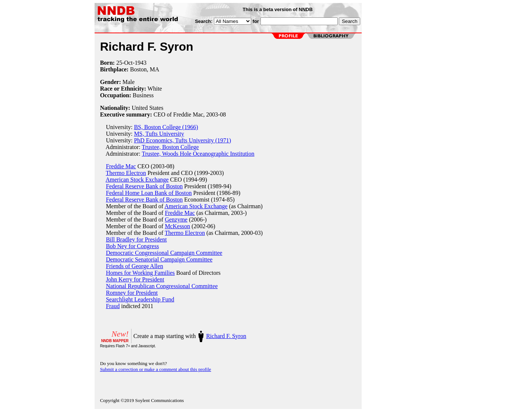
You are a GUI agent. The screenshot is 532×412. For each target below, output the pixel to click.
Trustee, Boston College (170, 147)
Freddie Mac (121, 166)
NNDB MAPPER (115, 341)
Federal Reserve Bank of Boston (144, 186)
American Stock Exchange (137, 180)
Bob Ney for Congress (133, 246)
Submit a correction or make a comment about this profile (156, 369)
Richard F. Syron (226, 336)
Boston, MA (145, 69)
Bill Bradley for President (137, 239)
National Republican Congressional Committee (162, 286)
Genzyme (176, 219)
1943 (140, 63)
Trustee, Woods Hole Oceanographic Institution (198, 154)
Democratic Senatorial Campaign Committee (159, 259)
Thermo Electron (126, 173)
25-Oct (125, 63)
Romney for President (132, 293)
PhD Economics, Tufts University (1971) (183, 140)
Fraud (113, 306)
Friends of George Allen (135, 266)
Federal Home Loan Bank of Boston (149, 193)
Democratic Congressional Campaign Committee (164, 253)
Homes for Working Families (140, 273)
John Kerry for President (135, 279)
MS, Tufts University (159, 134)
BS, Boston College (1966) (166, 127)
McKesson (177, 226)
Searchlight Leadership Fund (140, 299)
